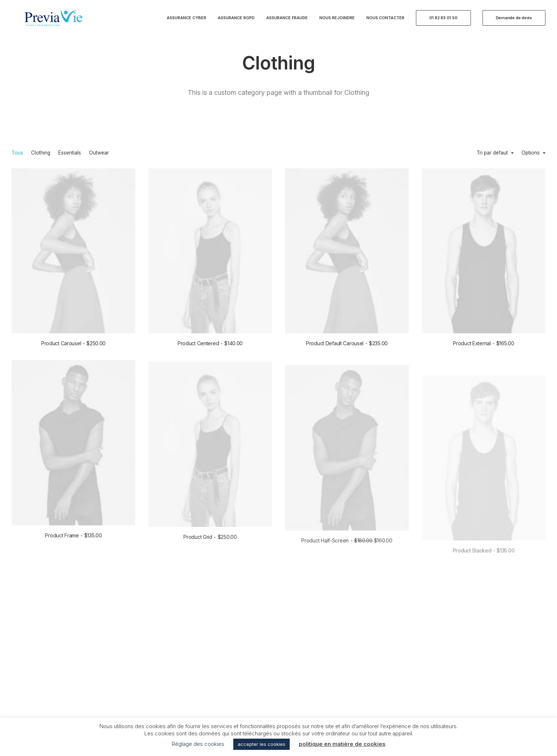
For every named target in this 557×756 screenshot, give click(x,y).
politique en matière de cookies (342, 744)
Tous (17, 153)
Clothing (41, 153)
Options (531, 153)
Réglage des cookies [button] (198, 744)
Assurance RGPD (236, 22)
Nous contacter (385, 22)
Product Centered (210, 343)
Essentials (70, 153)
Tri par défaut (492, 153)
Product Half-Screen (347, 571)
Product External (483, 345)
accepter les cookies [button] (262, 744)
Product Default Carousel (347, 344)
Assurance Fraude (287, 22)
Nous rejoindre (337, 22)
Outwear (99, 153)
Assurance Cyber (186, 22)
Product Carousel (73, 343)
